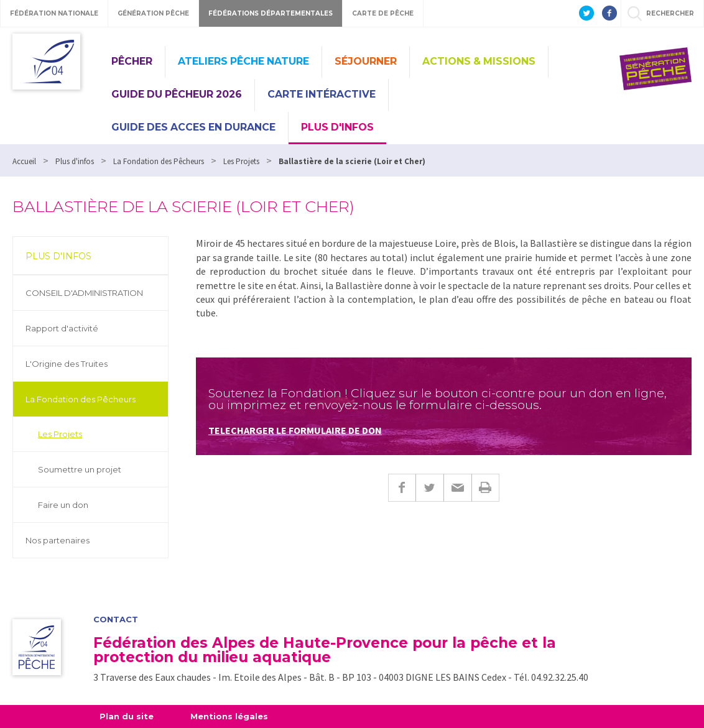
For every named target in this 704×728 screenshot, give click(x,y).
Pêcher (132, 61)
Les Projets (60, 434)
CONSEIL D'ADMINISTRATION (84, 293)
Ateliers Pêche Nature (243, 61)
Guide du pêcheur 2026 (177, 94)
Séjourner (366, 61)
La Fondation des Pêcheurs (81, 399)
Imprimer (485, 488)
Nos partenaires (58, 540)
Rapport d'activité (62, 328)
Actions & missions (479, 61)
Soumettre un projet (80, 469)
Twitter (429, 488)
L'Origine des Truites (67, 364)
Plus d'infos (337, 127)
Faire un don (63, 505)
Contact (116, 620)
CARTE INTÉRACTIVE (322, 94)
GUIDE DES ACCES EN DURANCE (193, 127)
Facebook (402, 488)
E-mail (457, 488)
